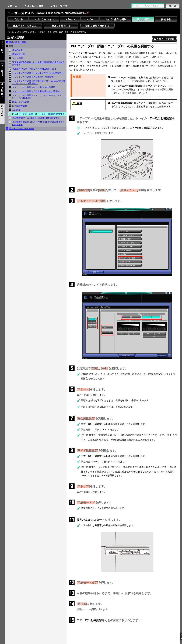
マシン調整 (17, 58)
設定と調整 (22, 32)
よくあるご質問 (34, 6)
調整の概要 (17, 50)
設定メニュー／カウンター (22, 128)
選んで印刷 (2, 114)
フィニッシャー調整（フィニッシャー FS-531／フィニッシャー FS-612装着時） (39, 97)
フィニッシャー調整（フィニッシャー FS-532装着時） (38, 73)
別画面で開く (2, 93)
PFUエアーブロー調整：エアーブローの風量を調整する (38, 114)
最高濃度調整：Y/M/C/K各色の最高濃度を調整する (36, 118)
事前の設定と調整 (17, 42)
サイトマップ (59, 6)
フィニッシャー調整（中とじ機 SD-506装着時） (35, 87)
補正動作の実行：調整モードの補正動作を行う (34, 69)
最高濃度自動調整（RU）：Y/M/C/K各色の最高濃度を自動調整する (38, 123)
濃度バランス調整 (21, 102)
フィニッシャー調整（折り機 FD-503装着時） (34, 77)
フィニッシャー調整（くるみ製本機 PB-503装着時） (37, 91)
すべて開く (2, 50)
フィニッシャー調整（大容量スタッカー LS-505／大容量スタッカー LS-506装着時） (39, 82)
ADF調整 (16, 110)
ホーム (12, 6)
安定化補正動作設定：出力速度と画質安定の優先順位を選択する (38, 64)
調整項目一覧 (19, 54)
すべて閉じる (2, 72)
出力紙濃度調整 (20, 106)
